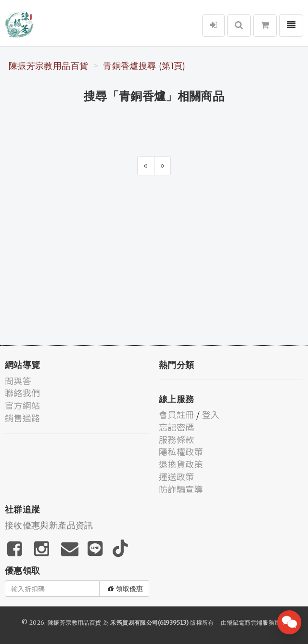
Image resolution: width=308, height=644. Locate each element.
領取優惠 (125, 589)
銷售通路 (22, 418)
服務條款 (176, 439)
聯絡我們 (22, 393)
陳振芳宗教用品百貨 (48, 66)
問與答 (18, 381)
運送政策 (176, 476)
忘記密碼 (176, 427)
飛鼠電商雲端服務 (250, 623)
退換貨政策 (181, 464)
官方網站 (22, 405)
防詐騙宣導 (181, 489)
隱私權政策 (181, 451)
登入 (211, 414)
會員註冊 (176, 414)
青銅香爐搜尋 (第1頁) (144, 66)
